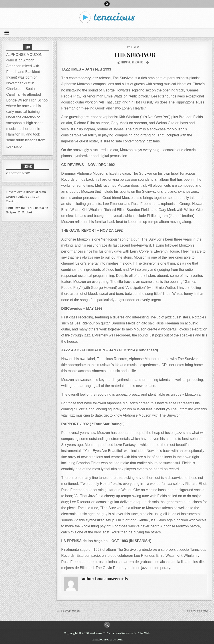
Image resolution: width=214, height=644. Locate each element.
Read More (14, 147)
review (135, 47)
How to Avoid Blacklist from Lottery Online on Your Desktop (26, 197)
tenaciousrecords (132, 62)
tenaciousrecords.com (107, 640)
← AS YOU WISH (69, 611)
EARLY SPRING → (199, 611)
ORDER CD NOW (18, 173)
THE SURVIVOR (134, 55)
